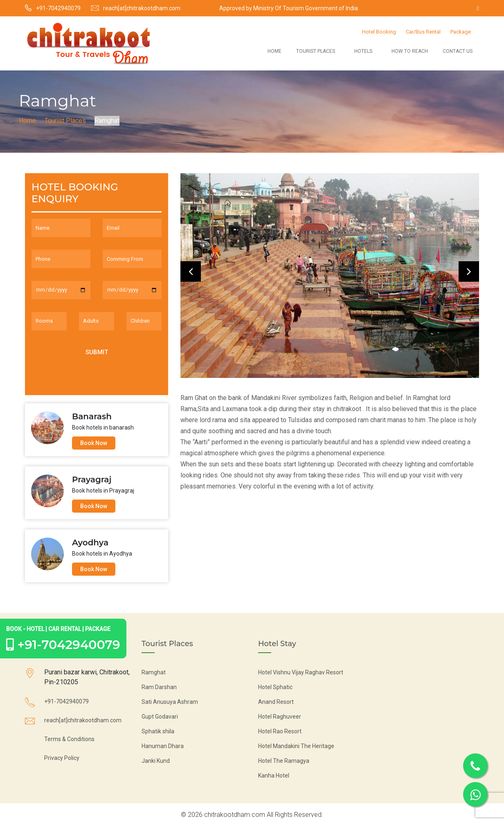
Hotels (363, 51)
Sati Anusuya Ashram (170, 702)
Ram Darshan (159, 687)
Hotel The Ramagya (284, 761)
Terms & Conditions (69, 739)
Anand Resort (276, 702)
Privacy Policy (62, 758)
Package (461, 32)
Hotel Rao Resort (280, 731)
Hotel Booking (379, 32)
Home (274, 51)
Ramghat (154, 672)
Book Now (94, 443)
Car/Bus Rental (423, 32)
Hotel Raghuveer (280, 717)
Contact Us (458, 51)
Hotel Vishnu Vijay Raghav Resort (301, 672)
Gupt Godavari (160, 717)
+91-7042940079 (58, 8)
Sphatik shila (158, 731)
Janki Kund (156, 761)
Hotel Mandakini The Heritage (296, 746)
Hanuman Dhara (163, 746)
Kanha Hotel (274, 776)
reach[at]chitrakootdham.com (142, 8)
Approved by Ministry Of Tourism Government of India (289, 8)
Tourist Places (316, 51)
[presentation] (191, 271)
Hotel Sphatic (275, 687)
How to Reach (410, 51)
